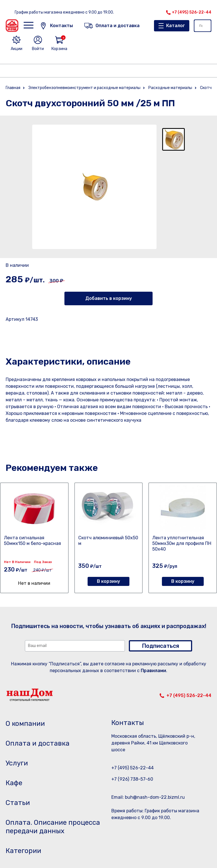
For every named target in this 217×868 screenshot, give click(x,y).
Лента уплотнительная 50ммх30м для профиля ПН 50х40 (182, 543)
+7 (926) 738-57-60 (132, 779)
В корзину (108, 581)
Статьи (18, 803)
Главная (13, 88)
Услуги (17, 763)
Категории (23, 851)
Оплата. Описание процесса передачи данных (53, 827)
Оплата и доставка (38, 743)
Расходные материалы (170, 88)
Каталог (176, 26)
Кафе (14, 783)
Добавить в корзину (109, 298)
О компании (25, 724)
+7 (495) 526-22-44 (192, 12)
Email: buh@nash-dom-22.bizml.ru (148, 797)
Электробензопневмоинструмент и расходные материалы (84, 88)
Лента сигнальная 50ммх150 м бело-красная (32, 541)
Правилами (153, 671)
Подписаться (160, 646)
